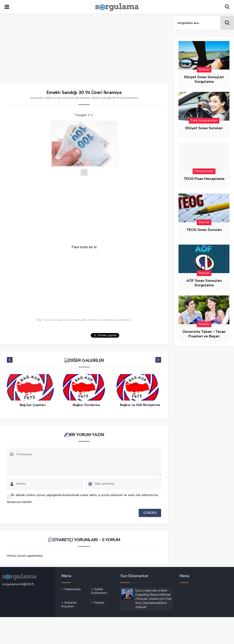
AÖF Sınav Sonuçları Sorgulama (204, 283)
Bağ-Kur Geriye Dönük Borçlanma (67, 98)
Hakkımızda (73, 589)
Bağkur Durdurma (140, 405)
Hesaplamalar (204, 171)
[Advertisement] (84, 50)
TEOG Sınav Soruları (204, 230)
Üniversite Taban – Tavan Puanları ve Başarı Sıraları (204, 336)
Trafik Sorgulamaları (204, 121)
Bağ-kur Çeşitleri (86, 405)
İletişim (99, 603)
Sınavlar (204, 70)
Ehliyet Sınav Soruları (204, 128)
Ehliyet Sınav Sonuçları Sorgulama (204, 79)
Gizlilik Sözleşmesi (99, 591)
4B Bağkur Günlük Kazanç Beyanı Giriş (33, 407)
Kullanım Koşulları (69, 604)
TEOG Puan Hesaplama (204, 179)
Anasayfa (36, 98)
